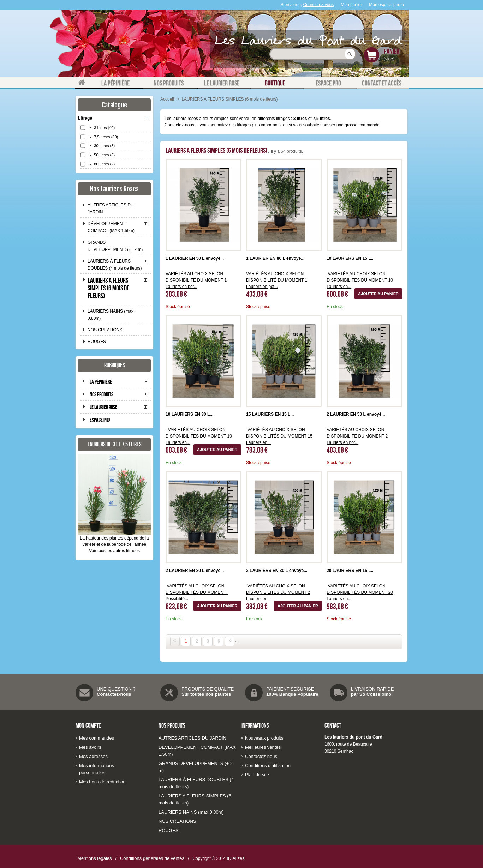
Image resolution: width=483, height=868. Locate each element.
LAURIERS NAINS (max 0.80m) (111, 315)
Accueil (167, 99)
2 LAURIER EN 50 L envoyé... (356, 414)
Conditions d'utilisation (268, 765)
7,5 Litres (106, 137)
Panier (392, 51)
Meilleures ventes (263, 747)
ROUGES (97, 342)
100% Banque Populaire (292, 694)
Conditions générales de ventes (152, 858)
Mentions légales (95, 858)
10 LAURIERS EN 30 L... (189, 414)
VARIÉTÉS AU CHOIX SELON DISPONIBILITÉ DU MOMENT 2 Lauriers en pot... (357, 436)
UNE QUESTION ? (116, 689)
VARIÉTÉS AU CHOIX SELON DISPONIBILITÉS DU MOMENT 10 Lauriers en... (360, 280)
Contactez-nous (179, 125)
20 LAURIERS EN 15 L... (350, 571)
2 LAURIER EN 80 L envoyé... (195, 571)
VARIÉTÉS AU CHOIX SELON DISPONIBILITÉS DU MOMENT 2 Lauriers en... (278, 592)
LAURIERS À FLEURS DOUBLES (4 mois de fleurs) (115, 265)
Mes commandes (97, 738)
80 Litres (104, 164)
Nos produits (102, 394)
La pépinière (101, 382)
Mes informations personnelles (97, 769)
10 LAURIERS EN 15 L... (350, 258)
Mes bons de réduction (102, 782)
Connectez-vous (319, 5)
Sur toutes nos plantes (206, 694)
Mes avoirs (90, 747)
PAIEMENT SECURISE (290, 689)
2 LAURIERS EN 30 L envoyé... (277, 571)
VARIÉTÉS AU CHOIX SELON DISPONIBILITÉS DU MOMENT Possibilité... (197, 592)
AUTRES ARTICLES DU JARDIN (111, 209)
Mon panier (351, 5)
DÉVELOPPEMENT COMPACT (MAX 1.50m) (111, 227)
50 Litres (104, 155)
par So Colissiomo (371, 694)
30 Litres (104, 146)
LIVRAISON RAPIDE (372, 689)
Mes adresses (93, 756)
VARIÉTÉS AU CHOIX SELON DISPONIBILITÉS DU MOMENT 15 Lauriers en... (279, 436)
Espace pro (100, 420)
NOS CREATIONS (105, 330)
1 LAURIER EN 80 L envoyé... (275, 258)
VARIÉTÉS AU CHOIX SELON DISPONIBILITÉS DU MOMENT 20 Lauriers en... (360, 592)
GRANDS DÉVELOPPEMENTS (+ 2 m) (115, 246)
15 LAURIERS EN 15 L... (270, 414)
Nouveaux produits (264, 738)
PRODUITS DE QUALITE (208, 689)
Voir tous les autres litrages (114, 551)
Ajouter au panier (378, 294)
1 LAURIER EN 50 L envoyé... (195, 258)
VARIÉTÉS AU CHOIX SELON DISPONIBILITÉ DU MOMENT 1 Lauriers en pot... (196, 280)
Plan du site (257, 775)
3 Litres (104, 128)
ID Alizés (236, 858)
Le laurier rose (103, 407)
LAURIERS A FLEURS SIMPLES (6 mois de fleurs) (108, 288)
